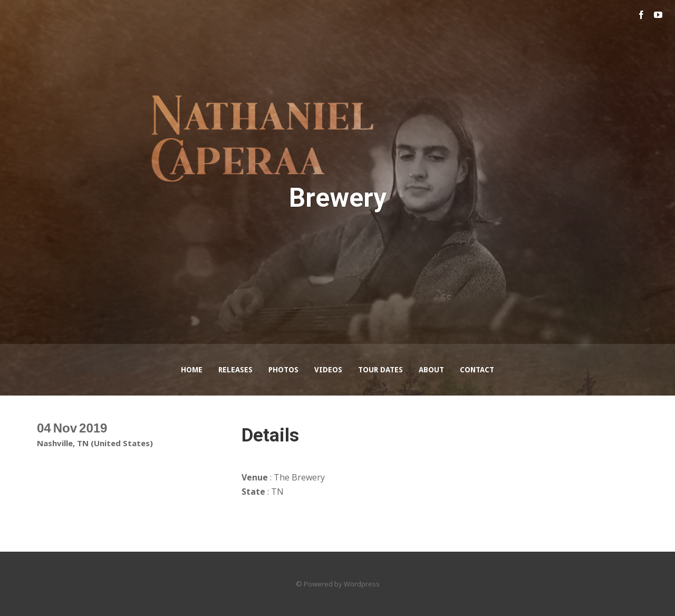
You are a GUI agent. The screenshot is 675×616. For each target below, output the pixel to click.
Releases (235, 370)
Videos (328, 370)
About (431, 370)
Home (192, 370)
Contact (477, 370)
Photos (283, 370)
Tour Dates (380, 370)
